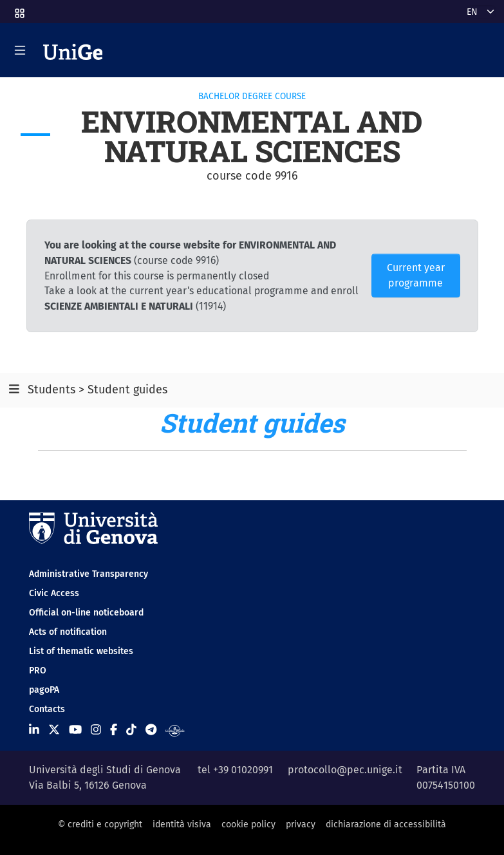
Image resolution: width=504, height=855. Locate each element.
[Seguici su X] (54, 730)
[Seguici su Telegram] (151, 730)
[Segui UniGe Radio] (175, 730)
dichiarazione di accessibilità (386, 824)
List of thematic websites (81, 651)
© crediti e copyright (100, 824)
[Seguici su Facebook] (114, 730)
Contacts (47, 709)
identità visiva (182, 824)
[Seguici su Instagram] (96, 730)
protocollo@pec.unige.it (345, 770)
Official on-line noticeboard (86, 613)
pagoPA (44, 690)
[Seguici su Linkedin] (34, 730)
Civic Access (54, 593)
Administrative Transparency (89, 574)
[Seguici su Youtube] (75, 730)
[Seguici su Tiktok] (131, 730)
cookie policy (248, 824)
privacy (301, 824)
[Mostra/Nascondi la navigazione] (20, 50)
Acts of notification (68, 632)
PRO (38, 671)
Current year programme (416, 275)
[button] (19, 9)
